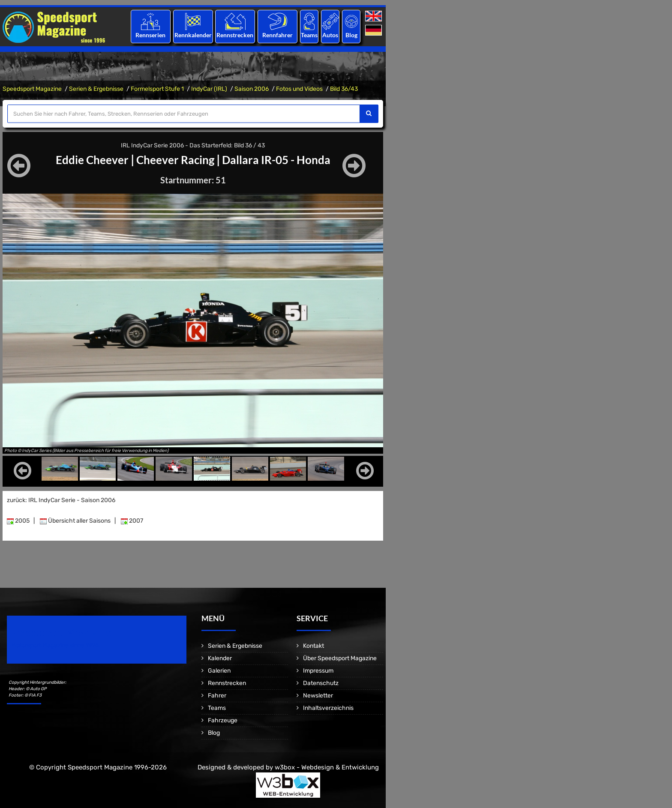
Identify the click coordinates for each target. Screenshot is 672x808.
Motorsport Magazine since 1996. (56, 645)
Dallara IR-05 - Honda (281, 159)
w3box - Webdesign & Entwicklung (327, 767)
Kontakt (313, 646)
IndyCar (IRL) (209, 89)
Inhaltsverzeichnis (328, 708)
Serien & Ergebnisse (96, 89)
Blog (351, 35)
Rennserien (150, 35)
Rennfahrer (277, 35)
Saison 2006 (252, 89)
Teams (309, 35)
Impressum (318, 671)
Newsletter (318, 696)
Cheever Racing (174, 159)
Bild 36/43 (344, 89)
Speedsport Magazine (32, 89)
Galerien (219, 671)
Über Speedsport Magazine (340, 658)
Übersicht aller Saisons (75, 521)
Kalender (220, 658)
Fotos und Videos (299, 89)
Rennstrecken (235, 35)
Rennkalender (193, 35)
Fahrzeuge (223, 720)
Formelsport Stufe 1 (157, 89)
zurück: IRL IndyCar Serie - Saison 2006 (61, 500)
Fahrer (217, 696)
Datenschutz (321, 683)
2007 (132, 521)
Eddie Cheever (85, 159)
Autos (330, 35)
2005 (18, 521)
